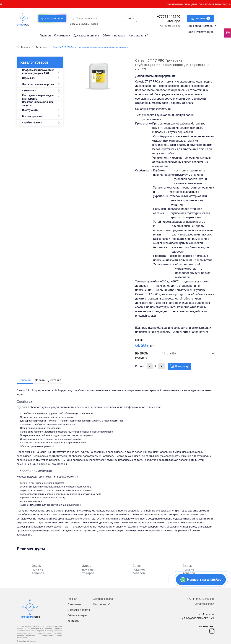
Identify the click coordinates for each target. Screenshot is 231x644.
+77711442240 (168, 17)
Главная (46, 35)
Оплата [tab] (40, 380)
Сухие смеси (29, 91)
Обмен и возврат (114, 35)
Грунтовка (41, 47)
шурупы (85, 24)
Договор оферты (103, 599)
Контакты (73, 621)
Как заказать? (138, 35)
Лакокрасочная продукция (38, 84)
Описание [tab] (25, 380)
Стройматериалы (32, 123)
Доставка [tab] (55, 380)
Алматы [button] (208, 26)
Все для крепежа (32, 116)
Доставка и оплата (87, 35)
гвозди (94, 24)
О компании (63, 35)
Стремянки (29, 78)
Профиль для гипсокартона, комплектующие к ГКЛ (38, 72)
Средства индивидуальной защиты (38, 104)
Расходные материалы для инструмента (38, 97)
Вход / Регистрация (200, 32)
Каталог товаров (34, 62)
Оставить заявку (170, 26)
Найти (130, 18)
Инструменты (30, 110)
